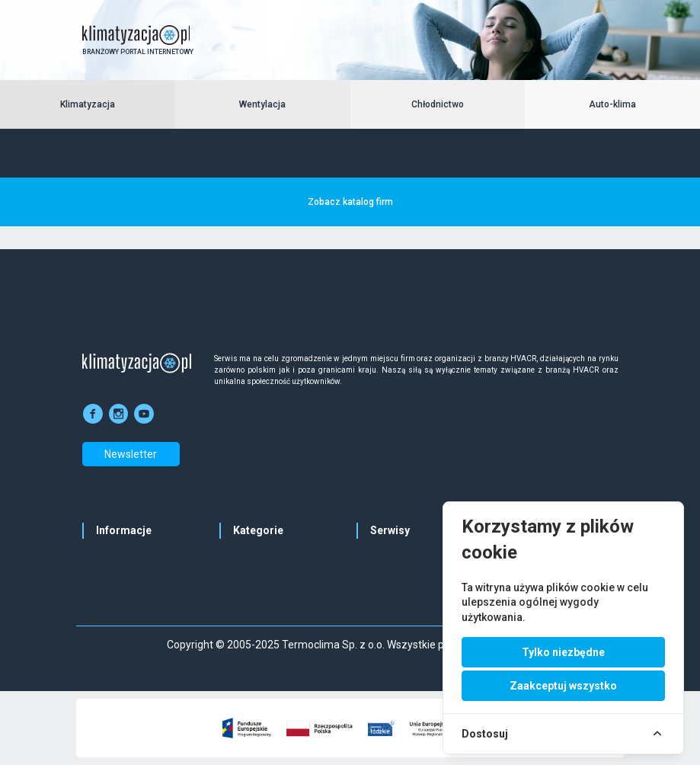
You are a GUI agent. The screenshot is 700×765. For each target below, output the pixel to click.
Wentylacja (262, 104)
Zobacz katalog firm (350, 202)
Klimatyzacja (88, 104)
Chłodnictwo (438, 104)
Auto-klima (612, 104)
